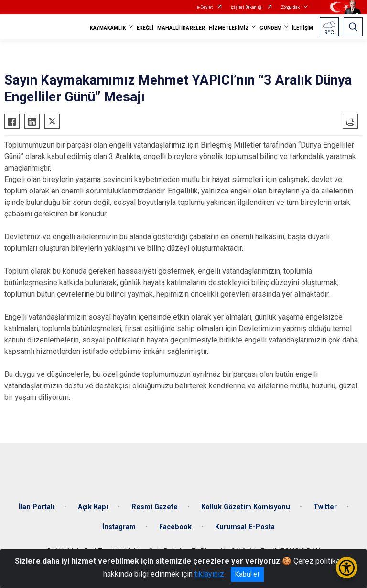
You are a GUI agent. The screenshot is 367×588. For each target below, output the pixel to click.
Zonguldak (290, 7)
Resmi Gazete (155, 507)
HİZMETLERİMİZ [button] (229, 28)
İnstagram (119, 527)
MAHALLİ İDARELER (181, 28)
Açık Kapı (93, 507)
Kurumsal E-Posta (245, 527)
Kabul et (247, 574)
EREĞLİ (145, 28)
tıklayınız (209, 574)
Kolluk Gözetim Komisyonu (246, 507)
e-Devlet (205, 7)
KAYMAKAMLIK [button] (108, 28)
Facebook (175, 527)
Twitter (325, 507)
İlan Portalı (37, 507)
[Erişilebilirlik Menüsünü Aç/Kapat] (347, 568)
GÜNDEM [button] (270, 28)
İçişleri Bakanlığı (247, 7)
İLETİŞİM (302, 28)
